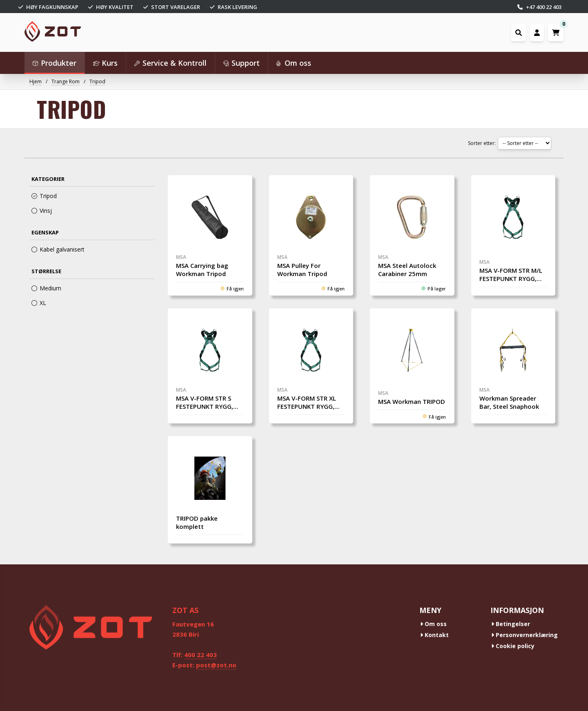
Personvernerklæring (525, 635)
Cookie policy (513, 646)
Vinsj (42, 211)
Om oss (433, 624)
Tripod (97, 81)
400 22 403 (200, 655)
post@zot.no (216, 665)
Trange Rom (66, 81)
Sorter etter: (482, 143)
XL (39, 303)
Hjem (36, 81)
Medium (46, 288)
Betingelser (511, 624)
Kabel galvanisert (58, 249)
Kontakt (434, 635)
